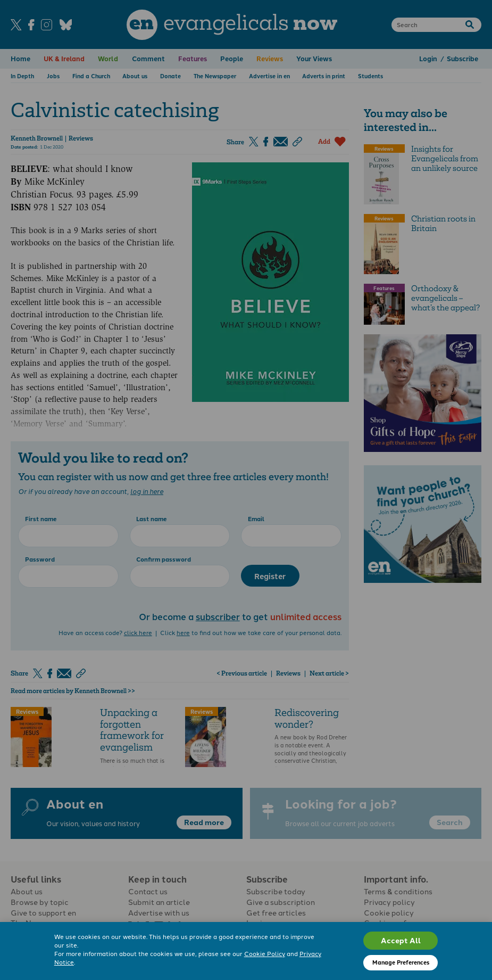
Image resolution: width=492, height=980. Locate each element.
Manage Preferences (401, 962)
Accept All (401, 940)
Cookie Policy (265, 953)
